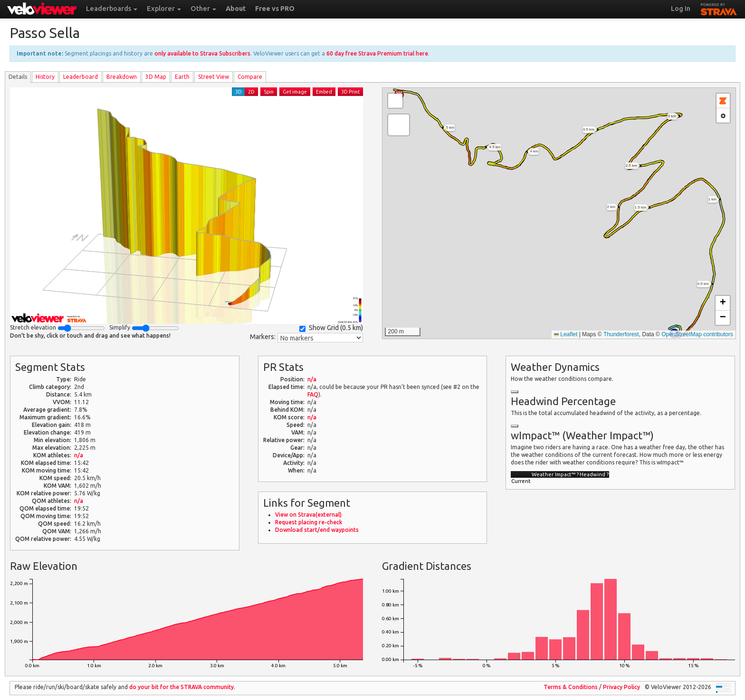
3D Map (156, 77)
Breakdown (122, 77)
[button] (399, 125)
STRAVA (719, 8)
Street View (214, 77)
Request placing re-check (309, 522)
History (45, 77)
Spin (269, 92)
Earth (182, 77)
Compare (250, 77)
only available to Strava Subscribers (202, 53)
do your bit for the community (181, 687)
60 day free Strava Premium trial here (377, 53)
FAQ (313, 394)
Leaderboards (112, 9)
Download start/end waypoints (317, 530)
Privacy (621, 687)
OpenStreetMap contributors (697, 334)
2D (251, 92)
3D (239, 92)
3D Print (350, 92)
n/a (79, 455)
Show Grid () (331, 328)
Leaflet (566, 334)
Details (18, 77)
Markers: (263, 337)
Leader (81, 77)
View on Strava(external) (308, 515)
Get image (295, 92)
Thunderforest (621, 334)
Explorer (164, 9)
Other (203, 9)
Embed (324, 92)
